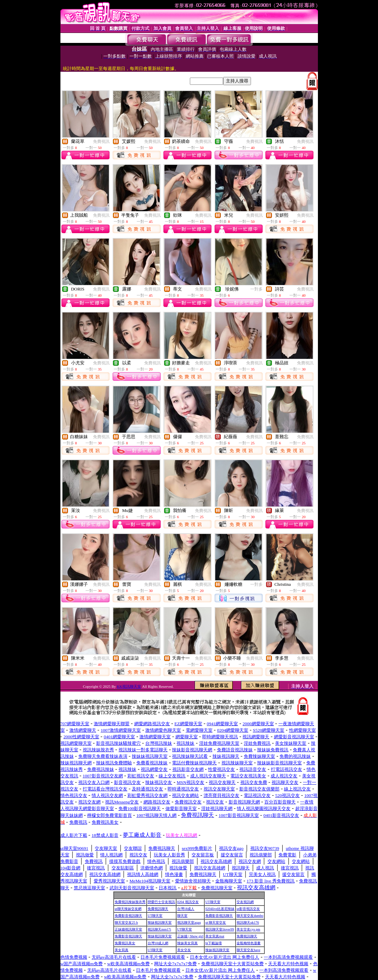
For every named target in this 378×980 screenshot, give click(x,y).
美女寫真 (122, 950)
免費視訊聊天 (158, 909)
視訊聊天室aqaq (189, 922)
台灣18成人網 (158, 943)
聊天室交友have (248, 950)
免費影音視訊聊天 (128, 916)
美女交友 (184, 950)
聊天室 (182, 916)
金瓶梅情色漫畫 (249, 943)
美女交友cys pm (248, 929)
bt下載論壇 (214, 943)
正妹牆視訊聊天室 (128, 929)
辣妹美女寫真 (187, 943)
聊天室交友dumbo (250, 916)
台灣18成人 (186, 909)
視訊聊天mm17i (159, 929)
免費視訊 (101, 141)
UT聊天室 (213, 902)
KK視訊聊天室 (129, 686)
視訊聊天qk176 (248, 922)
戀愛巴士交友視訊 (161, 902)
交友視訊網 (245, 902)
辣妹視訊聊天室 (160, 922)
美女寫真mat (215, 936)
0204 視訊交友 (188, 902)
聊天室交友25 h (126, 922)
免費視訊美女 (125, 943)
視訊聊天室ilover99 (220, 929)
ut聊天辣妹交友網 (128, 909)
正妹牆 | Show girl (190, 936)
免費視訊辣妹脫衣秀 (130, 902)
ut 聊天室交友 (216, 922)
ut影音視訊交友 (248, 909)
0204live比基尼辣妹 (220, 909)
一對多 (256, 289)
